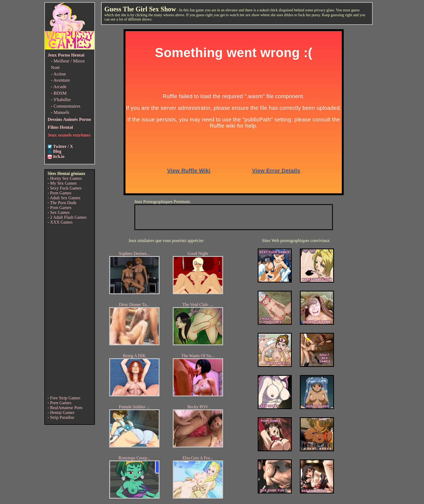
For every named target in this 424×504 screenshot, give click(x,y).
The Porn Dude (63, 203)
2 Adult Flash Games (68, 217)
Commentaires (67, 106)
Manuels (62, 112)
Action (59, 74)
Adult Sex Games (65, 198)
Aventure (62, 80)
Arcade (60, 87)
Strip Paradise (62, 417)
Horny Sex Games (66, 178)
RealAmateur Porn (66, 408)
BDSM (60, 93)
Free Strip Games (65, 398)
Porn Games (61, 193)
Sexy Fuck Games (66, 188)
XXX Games (61, 222)
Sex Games (60, 212)
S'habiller (62, 100)
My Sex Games (63, 183)
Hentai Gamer (62, 412)
